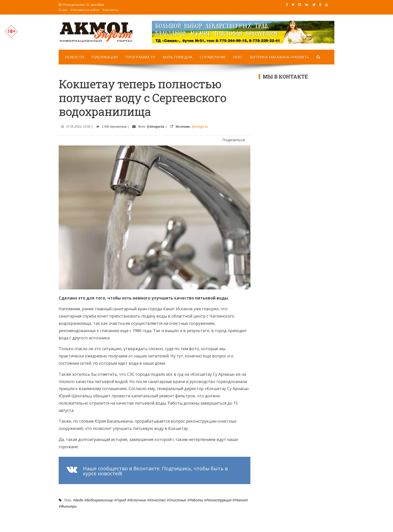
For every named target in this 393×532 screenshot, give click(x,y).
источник (138, 500)
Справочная (213, 57)
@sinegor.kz (200, 127)
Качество (158, 500)
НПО (238, 57)
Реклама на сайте (85, 10)
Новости (74, 57)
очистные (178, 500)
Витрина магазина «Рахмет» (279, 57)
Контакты (110, 10)
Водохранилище (100, 500)
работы (196, 500)
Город (121, 500)
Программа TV (140, 57)
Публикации (105, 57)
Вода (79, 500)
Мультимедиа (177, 57)
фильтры (69, 506)
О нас (63, 10)
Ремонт (241, 500)
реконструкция (219, 500)
